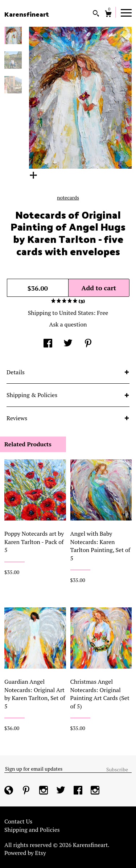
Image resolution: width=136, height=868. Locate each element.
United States (76, 313)
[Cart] (108, 15)
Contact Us (18, 821)
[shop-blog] (9, 791)
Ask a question (68, 324)
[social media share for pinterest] (88, 344)
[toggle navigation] (126, 12)
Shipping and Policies (32, 830)
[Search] (96, 14)
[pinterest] (27, 791)
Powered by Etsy (25, 853)
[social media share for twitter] (68, 344)
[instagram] (44, 791)
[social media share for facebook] (48, 344)
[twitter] (61, 791)
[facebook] (79, 791)
